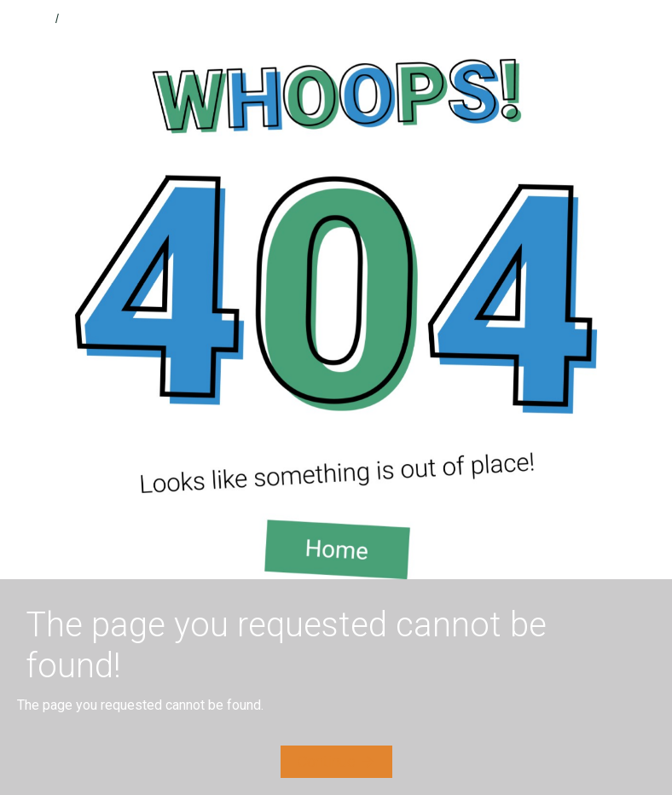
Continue (327, 761)
